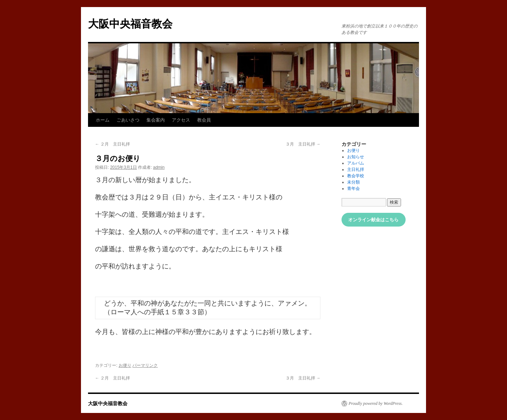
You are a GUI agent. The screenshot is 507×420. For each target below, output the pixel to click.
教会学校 (356, 176)
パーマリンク (145, 365)
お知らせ (356, 157)
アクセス (181, 120)
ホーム (103, 120)
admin (159, 167)
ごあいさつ (128, 120)
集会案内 (156, 120)
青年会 (353, 189)
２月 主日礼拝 (112, 144)
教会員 (204, 120)
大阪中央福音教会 (130, 24)
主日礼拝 (356, 169)
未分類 (353, 182)
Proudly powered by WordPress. (376, 403)
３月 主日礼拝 (303, 144)
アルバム (356, 163)
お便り (125, 365)
